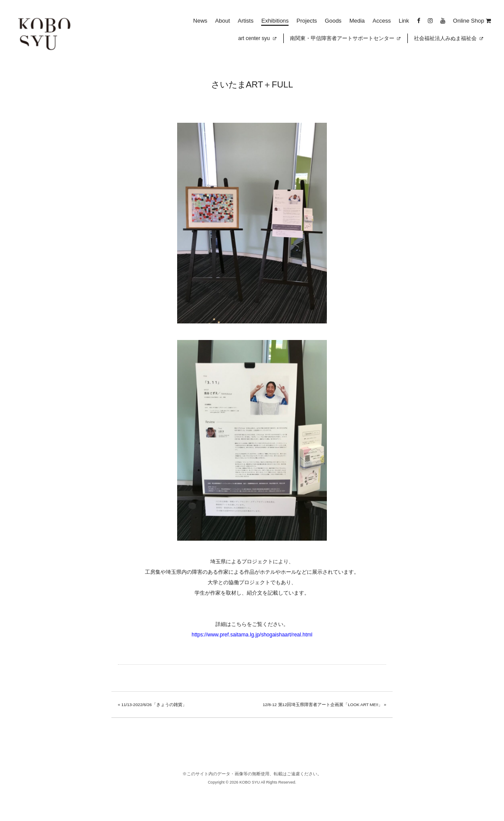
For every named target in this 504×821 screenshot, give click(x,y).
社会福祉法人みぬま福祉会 (449, 38)
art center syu (257, 38)
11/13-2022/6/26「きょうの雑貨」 (154, 705)
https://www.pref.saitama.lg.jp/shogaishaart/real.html (252, 635)
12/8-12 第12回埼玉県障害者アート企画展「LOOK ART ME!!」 (323, 705)
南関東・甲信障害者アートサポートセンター (345, 38)
